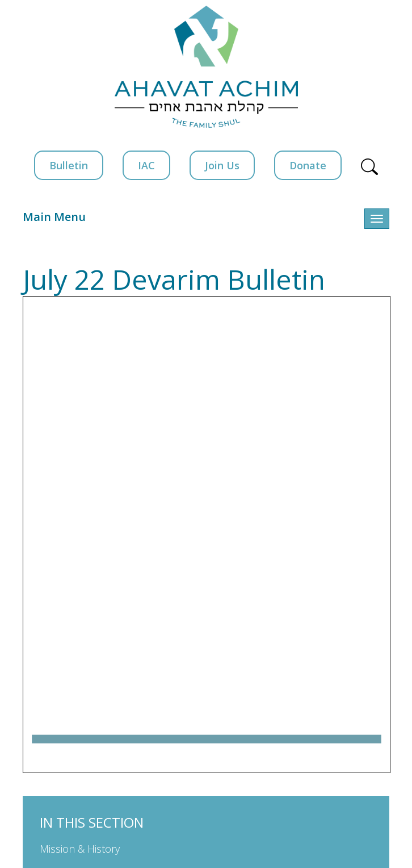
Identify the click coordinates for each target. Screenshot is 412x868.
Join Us (222, 165)
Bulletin (69, 165)
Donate (308, 165)
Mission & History (80, 849)
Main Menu (54, 217)
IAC (146, 165)
